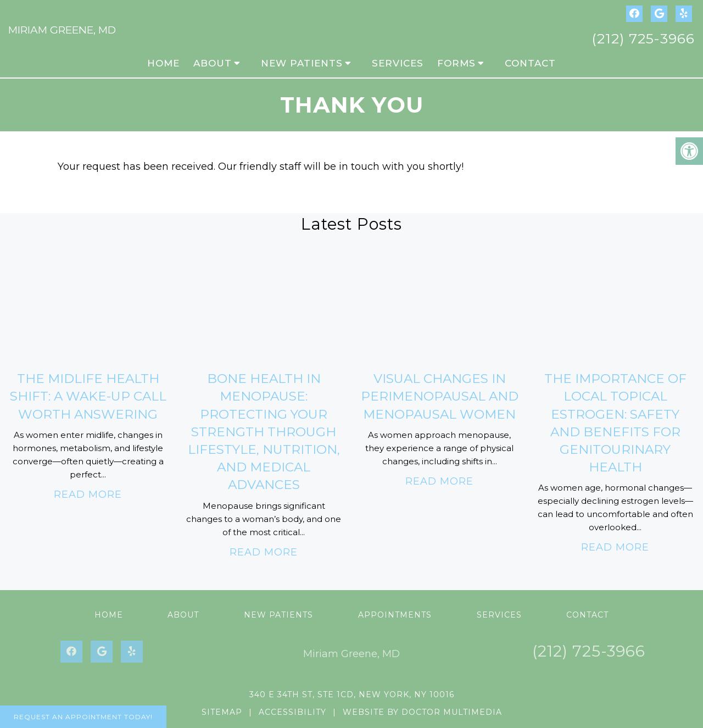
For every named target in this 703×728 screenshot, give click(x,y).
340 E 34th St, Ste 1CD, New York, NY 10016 (352, 694)
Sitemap (222, 712)
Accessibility (292, 712)
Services (398, 63)
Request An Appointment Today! (83, 717)
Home (163, 63)
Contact (530, 63)
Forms (456, 63)
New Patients (302, 63)
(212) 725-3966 (643, 38)
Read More (88, 494)
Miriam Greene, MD (62, 30)
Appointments (395, 615)
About (213, 63)
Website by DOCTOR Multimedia (422, 712)
